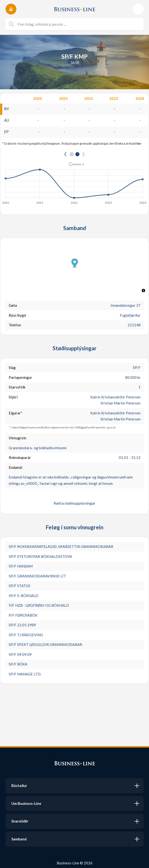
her (139, 143)
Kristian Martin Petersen (121, 403)
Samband (19, 839)
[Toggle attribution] (143, 291)
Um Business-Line (26, 803)
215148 (134, 325)
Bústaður (19, 786)
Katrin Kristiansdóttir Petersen (115, 397)
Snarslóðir (20, 821)
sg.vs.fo (111, 427)
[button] (76, 164)
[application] (74, 182)
